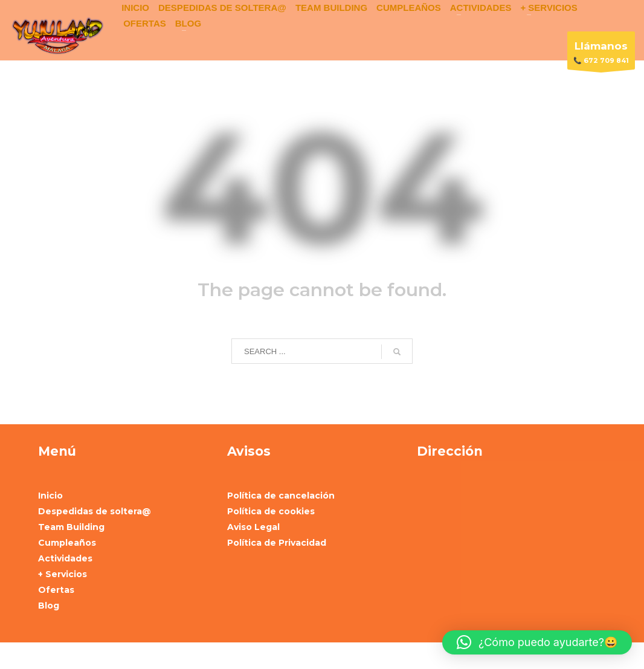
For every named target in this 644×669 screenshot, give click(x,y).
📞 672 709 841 (601, 53)
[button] (537, 642)
